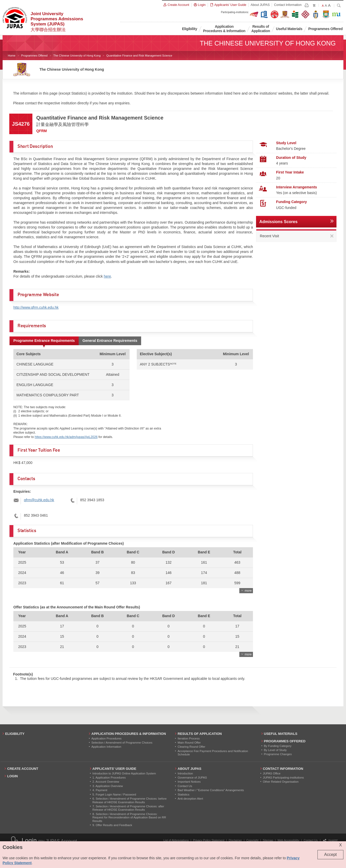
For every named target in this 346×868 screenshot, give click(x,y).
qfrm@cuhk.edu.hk (39, 500)
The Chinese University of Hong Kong (77, 56)
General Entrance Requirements (110, 341)
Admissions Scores (279, 222)
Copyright (252, 840)
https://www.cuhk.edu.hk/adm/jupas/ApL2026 (66, 437)
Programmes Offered (34, 56)
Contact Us (311, 840)
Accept (330, 855)
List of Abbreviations (176, 840)
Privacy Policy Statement (209, 840)
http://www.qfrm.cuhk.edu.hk (36, 307)
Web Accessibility (289, 840)
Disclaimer (235, 840)
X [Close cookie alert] (340, 845)
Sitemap (268, 840)
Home (12, 56)
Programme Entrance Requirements (44, 341)
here (107, 276)
